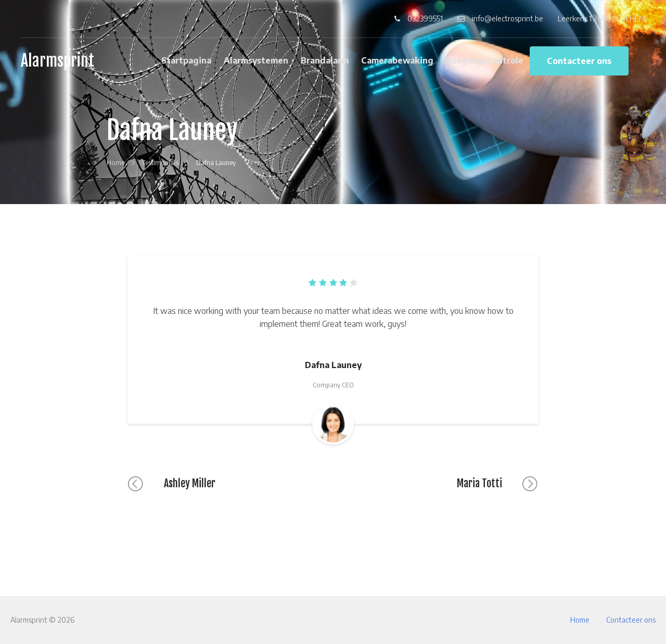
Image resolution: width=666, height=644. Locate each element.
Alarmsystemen (256, 60)
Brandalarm (325, 60)
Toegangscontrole (485, 60)
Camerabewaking (397, 60)
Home (580, 620)
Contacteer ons (579, 61)
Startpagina (186, 60)
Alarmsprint (57, 61)
